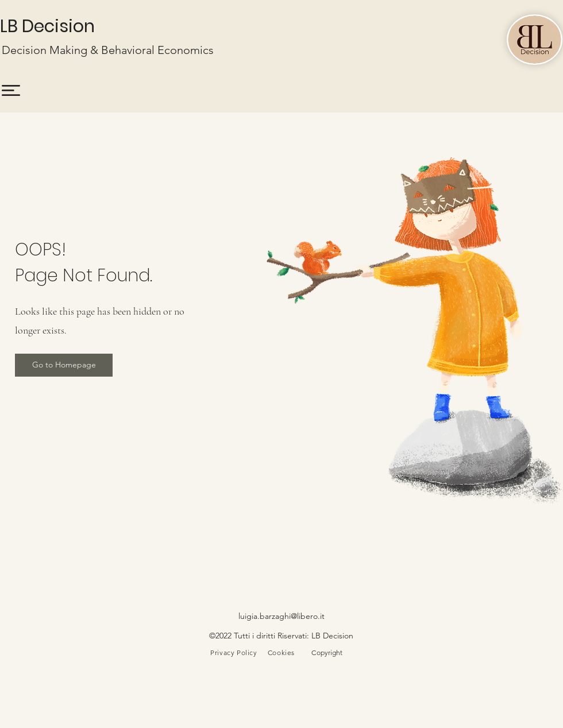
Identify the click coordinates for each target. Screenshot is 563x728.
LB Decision (47, 26)
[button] (11, 90)
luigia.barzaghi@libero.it (281, 616)
